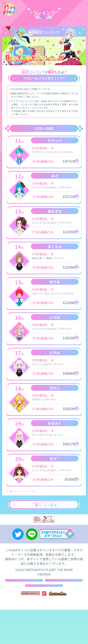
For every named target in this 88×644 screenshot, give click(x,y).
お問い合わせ (64, 608)
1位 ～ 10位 (18, 498)
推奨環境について (24, 608)
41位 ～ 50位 (44, 504)
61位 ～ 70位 (19, 510)
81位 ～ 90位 (69, 510)
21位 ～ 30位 (69, 498)
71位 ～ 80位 (44, 510)
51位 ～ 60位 (69, 504)
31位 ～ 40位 (19, 504)
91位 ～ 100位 (18, 515)
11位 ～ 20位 (44, 499)
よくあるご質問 (44, 618)
